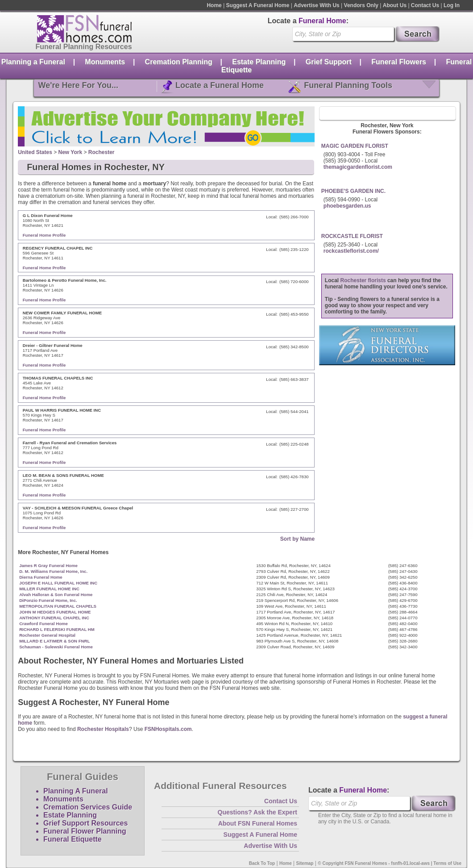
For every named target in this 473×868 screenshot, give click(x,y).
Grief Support (329, 62)
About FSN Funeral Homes (258, 823)
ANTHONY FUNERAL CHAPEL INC (54, 618)
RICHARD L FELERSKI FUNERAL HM (57, 629)
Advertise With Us (317, 5)
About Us (395, 5)
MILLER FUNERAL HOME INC (49, 589)
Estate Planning (259, 62)
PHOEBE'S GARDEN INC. (353, 191)
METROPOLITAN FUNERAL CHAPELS (58, 606)
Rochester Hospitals (103, 729)
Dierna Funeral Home (41, 577)
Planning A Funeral (76, 791)
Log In (452, 5)
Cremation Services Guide (88, 807)
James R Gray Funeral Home (48, 565)
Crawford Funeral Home (44, 624)
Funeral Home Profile (44, 235)
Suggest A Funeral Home (258, 5)
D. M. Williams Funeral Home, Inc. (53, 571)
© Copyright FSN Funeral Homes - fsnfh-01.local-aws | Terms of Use (390, 863)
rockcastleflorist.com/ (351, 251)
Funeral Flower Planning (85, 831)
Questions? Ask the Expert (257, 812)
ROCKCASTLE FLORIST (352, 236)
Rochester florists (363, 280)
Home (214, 5)
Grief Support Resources (85, 823)
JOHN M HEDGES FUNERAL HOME (55, 612)
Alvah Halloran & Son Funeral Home (56, 595)
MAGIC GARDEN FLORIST (355, 146)
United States (35, 152)
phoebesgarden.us (347, 206)
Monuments (105, 62)
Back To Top (262, 863)
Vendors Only (361, 5)
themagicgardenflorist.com (358, 167)
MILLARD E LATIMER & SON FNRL (54, 641)
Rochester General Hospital (47, 635)
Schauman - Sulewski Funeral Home (56, 647)
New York (71, 152)
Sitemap (305, 863)
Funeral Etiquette (73, 839)
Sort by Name (297, 539)
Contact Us (425, 5)
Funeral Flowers (399, 62)
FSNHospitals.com (168, 729)
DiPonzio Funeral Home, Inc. (48, 600)
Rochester (102, 152)
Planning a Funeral (33, 62)
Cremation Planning (179, 62)
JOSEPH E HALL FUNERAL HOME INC (58, 583)
